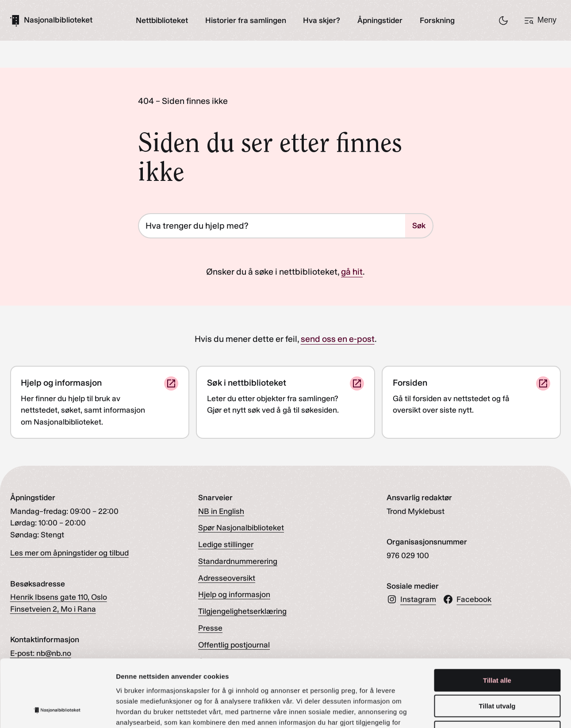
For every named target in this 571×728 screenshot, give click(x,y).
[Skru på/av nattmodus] (503, 20)
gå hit (352, 272)
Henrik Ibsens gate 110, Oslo (59, 597)
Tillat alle (497, 620)
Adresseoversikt (227, 578)
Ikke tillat (497, 672)
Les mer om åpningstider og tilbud (69, 553)
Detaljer (471, 711)
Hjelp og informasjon (234, 595)
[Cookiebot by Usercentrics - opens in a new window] (57, 711)
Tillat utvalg (497, 646)
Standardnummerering (238, 561)
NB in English (221, 511)
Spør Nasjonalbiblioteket (241, 528)
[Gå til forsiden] (51, 20)
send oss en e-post (338, 339)
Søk (419, 225)
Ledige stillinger (226, 545)
